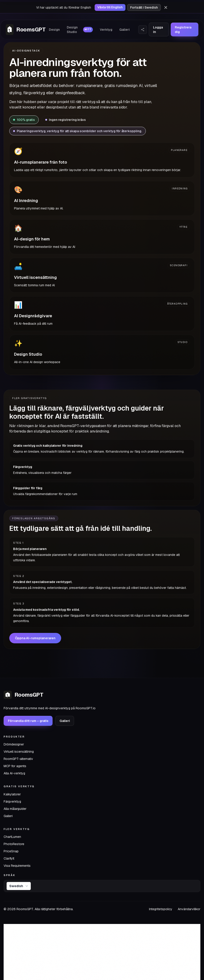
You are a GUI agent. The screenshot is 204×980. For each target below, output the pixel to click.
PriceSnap (11, 851)
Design (54, 30)
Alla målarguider (15, 809)
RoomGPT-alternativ (18, 759)
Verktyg (106, 30)
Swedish (19, 886)
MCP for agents (15, 766)
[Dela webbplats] (143, 30)
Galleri (125, 30)
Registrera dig (183, 30)
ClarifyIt (9, 858)
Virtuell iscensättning (19, 752)
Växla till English (110, 7)
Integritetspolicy (161, 909)
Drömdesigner (14, 744)
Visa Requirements (17, 866)
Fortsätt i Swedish (144, 7)
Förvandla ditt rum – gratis (28, 721)
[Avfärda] (166, 7)
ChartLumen (12, 837)
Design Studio (80, 30)
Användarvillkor (189, 909)
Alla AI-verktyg (14, 773)
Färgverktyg (12, 801)
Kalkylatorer (12, 794)
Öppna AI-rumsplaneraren (35, 638)
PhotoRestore (14, 844)
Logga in (158, 30)
